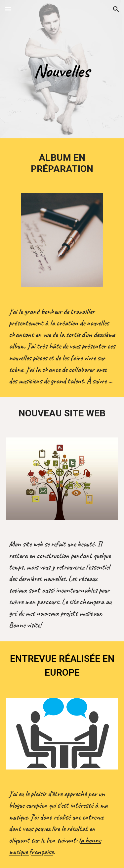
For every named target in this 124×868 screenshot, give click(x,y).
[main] (62, 71)
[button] (8, 9)
